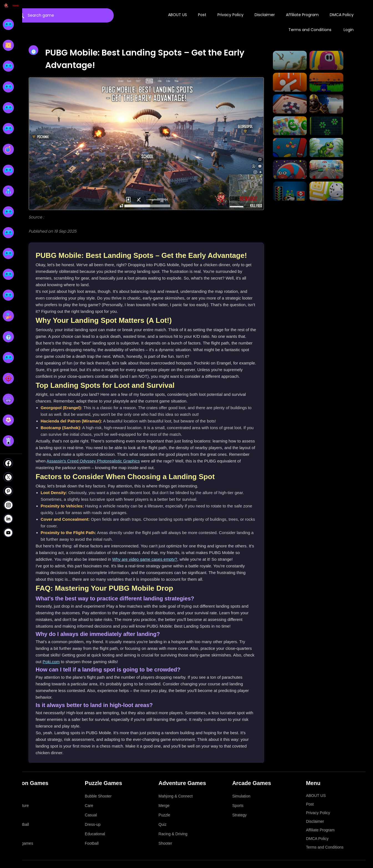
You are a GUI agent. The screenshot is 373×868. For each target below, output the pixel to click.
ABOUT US (177, 15)
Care (89, 806)
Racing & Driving (173, 834)
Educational (95, 834)
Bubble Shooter (98, 796)
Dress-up (93, 824)
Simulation (241, 796)
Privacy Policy (230, 15)
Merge (164, 806)
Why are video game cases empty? (145, 559)
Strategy (239, 815)
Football (92, 843)
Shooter (165, 843)
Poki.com (51, 662)
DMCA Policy (342, 15)
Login (349, 30)
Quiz (163, 824)
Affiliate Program (302, 15)
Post (202, 15)
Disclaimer (265, 15)
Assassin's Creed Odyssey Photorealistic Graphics (93, 461)
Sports (238, 806)
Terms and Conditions (310, 30)
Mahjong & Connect (176, 796)
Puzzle (164, 815)
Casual (91, 815)
